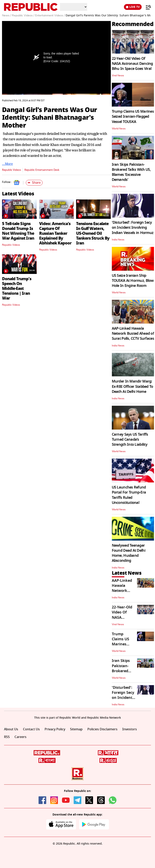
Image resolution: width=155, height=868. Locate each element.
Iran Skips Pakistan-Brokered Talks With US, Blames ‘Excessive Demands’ (131, 172)
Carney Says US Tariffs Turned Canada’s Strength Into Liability (130, 439)
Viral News (118, 75)
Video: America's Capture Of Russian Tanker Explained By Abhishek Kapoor (55, 233)
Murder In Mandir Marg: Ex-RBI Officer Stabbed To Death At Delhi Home (132, 386)
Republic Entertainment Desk (42, 170)
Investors (130, 729)
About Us (11, 729)
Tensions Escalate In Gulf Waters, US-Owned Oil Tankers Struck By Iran (93, 233)
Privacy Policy (55, 729)
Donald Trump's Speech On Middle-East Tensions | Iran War (17, 288)
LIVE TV (133, 7)
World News (119, 129)
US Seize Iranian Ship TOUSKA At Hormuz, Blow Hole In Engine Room (133, 281)
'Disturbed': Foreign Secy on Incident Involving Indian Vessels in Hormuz (133, 227)
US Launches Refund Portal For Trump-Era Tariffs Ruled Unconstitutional (129, 495)
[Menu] (146, 7)
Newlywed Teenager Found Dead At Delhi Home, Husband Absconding (129, 553)
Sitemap (76, 729)
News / (7, 16)
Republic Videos (12, 170)
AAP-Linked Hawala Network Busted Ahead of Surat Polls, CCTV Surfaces (133, 333)
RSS (7, 737)
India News (118, 240)
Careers (20, 737)
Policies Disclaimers (102, 729)
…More (7, 164)
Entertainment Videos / (50, 16)
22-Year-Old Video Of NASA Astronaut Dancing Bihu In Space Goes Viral (132, 64)
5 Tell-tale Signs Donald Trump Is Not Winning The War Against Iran (18, 231)
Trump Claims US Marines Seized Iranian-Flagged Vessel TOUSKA (133, 116)
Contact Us (31, 729)
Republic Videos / (23, 16)
